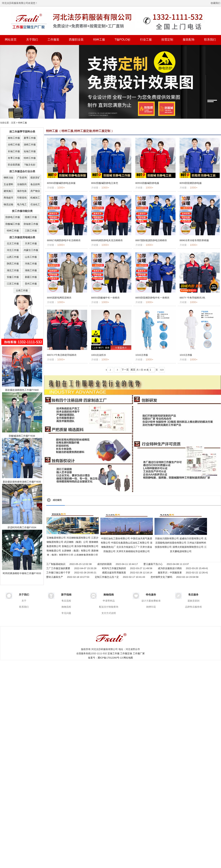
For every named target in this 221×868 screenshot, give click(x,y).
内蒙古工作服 (31, 250)
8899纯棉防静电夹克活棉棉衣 (107, 240)
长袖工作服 (14, 151)
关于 (24, 601)
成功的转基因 (104, 564)
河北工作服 (13, 250)
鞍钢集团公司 (54, 551)
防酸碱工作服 (13, 224)
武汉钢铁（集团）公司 (76, 542)
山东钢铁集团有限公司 (86, 555)
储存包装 (22, 191)
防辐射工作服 (31, 224)
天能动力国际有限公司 (167, 538)
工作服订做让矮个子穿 (58, 573)
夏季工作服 (30, 138)
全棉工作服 (14, 145)
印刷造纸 (22, 198)
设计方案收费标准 (151, 601)
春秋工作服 (14, 138)
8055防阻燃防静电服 (191, 183)
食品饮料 (35, 184)
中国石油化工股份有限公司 (115, 538)
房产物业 (35, 191)
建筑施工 (8, 191)
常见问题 (66, 613)
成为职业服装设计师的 (170, 568)
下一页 (125, 370)
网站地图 (128, 658)
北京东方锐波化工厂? (128, 547)
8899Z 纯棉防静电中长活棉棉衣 (64, 240)
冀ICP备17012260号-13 (110, 658)
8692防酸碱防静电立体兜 (105, 183)
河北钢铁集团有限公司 (78, 538)
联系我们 (210, 40)
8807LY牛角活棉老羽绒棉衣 (62, 355)
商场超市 (8, 198)
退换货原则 (193, 601)
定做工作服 (114, 653)
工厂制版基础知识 (56, 564)
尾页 (133, 370)
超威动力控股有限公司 (192, 538)
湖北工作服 (13, 270)
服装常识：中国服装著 (170, 573)
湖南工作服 (31, 270)
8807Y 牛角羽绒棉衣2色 (192, 298)
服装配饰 (189, 40)
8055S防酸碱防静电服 (147, 183)
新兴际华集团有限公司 (86, 546)
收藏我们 (215, 3)
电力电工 (22, 204)
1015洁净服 (186, 355)
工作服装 (53, 40)
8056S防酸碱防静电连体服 (61, 183)
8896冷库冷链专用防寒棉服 (194, 240)
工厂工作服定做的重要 (58, 568)
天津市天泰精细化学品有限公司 (133, 551)
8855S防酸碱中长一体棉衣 (105, 298)
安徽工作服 (13, 277)
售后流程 (66, 601)
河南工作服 (31, 264)
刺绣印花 (151, 607)
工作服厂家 (139, 653)
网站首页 (11, 40)
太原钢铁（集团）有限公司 (76, 551)
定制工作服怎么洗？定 (107, 577)
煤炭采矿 (35, 178)
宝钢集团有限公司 (56, 538)
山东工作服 (31, 257)
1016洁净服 (142, 355)
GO (162, 370)
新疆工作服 (31, 277)
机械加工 (35, 198)
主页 (13, 123)
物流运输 (8, 204)
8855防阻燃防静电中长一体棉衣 (152, 298)
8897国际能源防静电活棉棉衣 (151, 240)
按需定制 (167, 40)
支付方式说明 (109, 613)
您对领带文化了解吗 (161, 577)
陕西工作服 (13, 264)
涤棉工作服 (30, 145)
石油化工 (35, 204)
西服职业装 (76, 40)
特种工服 (99, 40)
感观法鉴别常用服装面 (114, 573)
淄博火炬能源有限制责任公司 (188, 547)
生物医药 (22, 184)
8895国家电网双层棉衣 (59, 298)
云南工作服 (22, 290)
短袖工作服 (30, 151)
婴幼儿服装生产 (55, 577)
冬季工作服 (14, 158)
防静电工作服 (13, 217)
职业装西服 (14, 165)
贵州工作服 (31, 284)
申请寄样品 (109, 601)
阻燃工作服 (31, 217)
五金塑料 (8, 184)
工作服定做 (126, 653)
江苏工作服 (13, 284)
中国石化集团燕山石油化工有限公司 (130, 543)
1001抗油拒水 (99, 355)
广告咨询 (22, 178)
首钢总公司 (68, 546)
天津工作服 (31, 243)
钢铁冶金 (8, 178)
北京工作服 (13, 243)
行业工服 (146, 40)
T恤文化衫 (30, 165)
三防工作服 (31, 231)
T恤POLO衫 (122, 40)
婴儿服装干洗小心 (153, 564)
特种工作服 (30, 158)
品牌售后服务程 (193, 607)
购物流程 (66, 607)
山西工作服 (13, 257)
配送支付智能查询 (109, 607)
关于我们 (32, 40)
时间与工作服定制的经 (114, 568)
